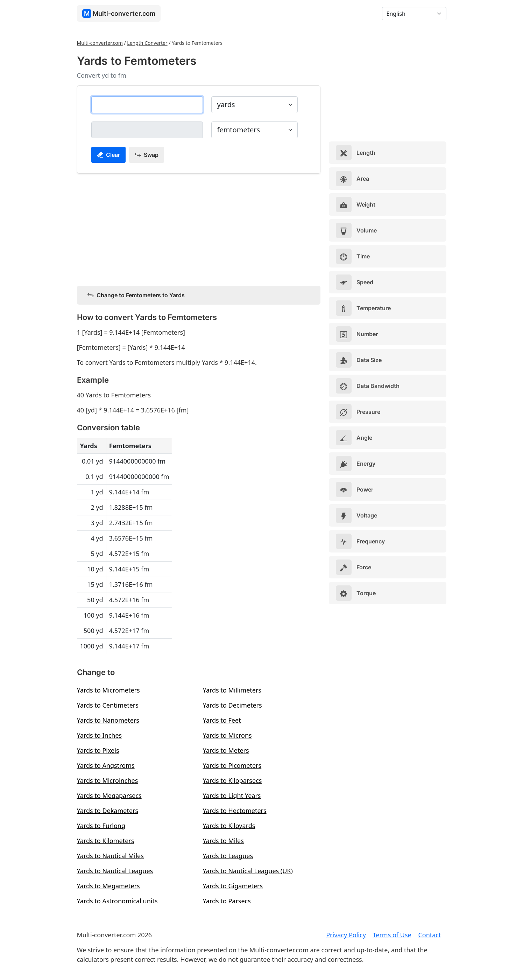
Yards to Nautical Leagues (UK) (248, 871)
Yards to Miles (223, 841)
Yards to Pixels (98, 750)
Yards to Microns (227, 735)
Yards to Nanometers (108, 720)
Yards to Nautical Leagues (115, 871)
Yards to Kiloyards (229, 826)
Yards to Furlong (101, 826)
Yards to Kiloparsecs (232, 780)
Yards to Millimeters (232, 690)
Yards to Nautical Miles (110, 856)
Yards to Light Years (232, 795)
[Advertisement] (199, 228)
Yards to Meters (226, 750)
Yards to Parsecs (227, 901)
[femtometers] (147, 130)
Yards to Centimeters (108, 705)
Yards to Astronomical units (117, 901)
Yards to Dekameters (108, 811)
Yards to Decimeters (232, 705)
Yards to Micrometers (108, 690)
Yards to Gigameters (233, 886)
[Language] (414, 14)
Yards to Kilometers (106, 841)
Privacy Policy (346, 935)
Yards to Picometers (232, 765)
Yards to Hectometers (235, 811)
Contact (429, 935)
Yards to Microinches (108, 780)
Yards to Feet (222, 720)
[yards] (147, 105)
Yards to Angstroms (106, 765)
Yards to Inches (100, 735)
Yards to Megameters (108, 886)
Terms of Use (392, 935)
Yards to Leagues (228, 856)
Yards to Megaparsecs (109, 795)
